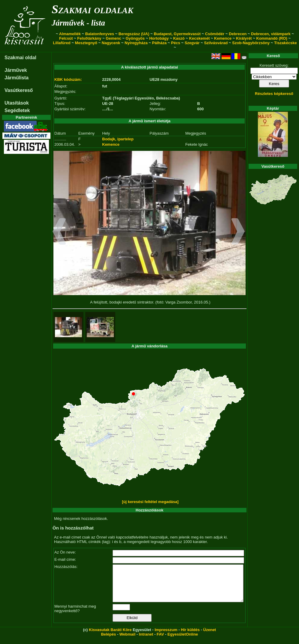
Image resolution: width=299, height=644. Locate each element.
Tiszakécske (285, 43)
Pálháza (159, 43)
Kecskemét (199, 38)
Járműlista (17, 78)
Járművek (16, 70)
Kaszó (179, 38)
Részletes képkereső (274, 94)
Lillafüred (62, 43)
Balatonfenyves (100, 34)
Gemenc (113, 38)
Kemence (223, 38)
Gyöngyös (135, 38)
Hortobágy (159, 38)
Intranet (146, 641)
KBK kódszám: (68, 79)
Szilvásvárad (216, 43)
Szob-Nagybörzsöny (251, 43)
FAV (160, 641)
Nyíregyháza (136, 43)
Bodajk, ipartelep (118, 139)
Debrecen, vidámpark (271, 34)
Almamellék (70, 34)
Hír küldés (190, 637)
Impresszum (166, 637)
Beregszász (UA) (134, 34)
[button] (59, 232)
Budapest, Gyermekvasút (177, 34)
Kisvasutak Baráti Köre (110, 637)
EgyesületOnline (183, 641)
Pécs (176, 43)
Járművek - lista (78, 23)
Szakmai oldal (20, 58)
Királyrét (244, 38)
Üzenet (210, 637)
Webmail (127, 641)
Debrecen (238, 34)
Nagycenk (111, 43)
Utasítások (17, 103)
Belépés (108, 641)
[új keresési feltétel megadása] (150, 502)
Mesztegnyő (86, 43)
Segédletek (17, 110)
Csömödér (215, 34)
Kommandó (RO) (272, 38)
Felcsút (66, 38)
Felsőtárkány (89, 38)
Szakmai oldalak (92, 9)
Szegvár (192, 43)
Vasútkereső (19, 90)
